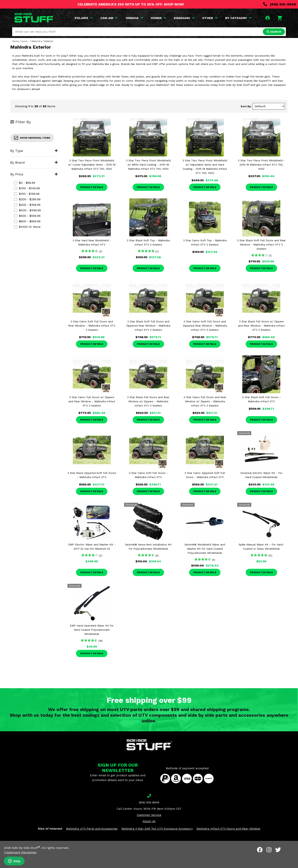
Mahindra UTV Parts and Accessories (92, 829)
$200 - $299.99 (27, 199)
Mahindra (37, 41)
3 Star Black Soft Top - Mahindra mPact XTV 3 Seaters (148, 242)
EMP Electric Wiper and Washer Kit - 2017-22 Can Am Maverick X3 (92, 547)
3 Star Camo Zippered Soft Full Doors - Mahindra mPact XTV (205, 475)
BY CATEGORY (238, 18)
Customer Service (149, 815)
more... (25, 41)
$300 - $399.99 (27, 205)
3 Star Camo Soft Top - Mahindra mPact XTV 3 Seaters (205, 242)
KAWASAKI (184, 18)
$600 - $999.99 (27, 221)
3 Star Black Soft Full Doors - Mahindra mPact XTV (261, 399)
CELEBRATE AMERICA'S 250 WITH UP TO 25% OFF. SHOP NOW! (131, 4)
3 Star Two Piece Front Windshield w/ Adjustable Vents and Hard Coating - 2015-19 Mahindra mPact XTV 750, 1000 (205, 167)
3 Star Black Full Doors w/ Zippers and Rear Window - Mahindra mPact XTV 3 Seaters (261, 326)
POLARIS (84, 18)
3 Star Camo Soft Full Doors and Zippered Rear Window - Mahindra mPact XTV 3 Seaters (205, 326)
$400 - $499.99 (27, 210)
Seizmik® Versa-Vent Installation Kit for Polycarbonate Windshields (148, 547)
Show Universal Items (32, 138)
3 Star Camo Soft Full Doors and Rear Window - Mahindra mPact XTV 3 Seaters (92, 326)
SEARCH (274, 32)
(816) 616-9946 (280, 4)
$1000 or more (27, 227)
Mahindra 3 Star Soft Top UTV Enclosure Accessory (157, 829)
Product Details (92, 187)
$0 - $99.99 (25, 183)
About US (149, 821)
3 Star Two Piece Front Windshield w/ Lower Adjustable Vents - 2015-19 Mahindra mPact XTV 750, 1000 (92, 165)
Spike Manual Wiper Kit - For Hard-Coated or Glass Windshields (261, 547)
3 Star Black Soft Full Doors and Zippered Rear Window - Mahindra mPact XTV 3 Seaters (148, 326)
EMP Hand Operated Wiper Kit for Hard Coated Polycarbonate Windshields (92, 630)
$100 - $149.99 (27, 188)
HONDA (159, 18)
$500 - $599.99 (27, 216)
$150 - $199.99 (27, 194)
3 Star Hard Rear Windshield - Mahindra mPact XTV (92, 242)
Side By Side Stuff (26, 848)
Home (15, 41)
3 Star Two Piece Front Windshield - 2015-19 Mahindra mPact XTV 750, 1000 (261, 165)
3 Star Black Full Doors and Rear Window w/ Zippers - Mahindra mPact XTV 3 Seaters (148, 401)
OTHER (210, 18)
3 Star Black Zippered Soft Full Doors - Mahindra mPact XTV (92, 475)
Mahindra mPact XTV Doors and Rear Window (228, 829)
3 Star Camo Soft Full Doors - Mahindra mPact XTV (148, 475)
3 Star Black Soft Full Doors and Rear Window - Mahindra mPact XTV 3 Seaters (261, 245)
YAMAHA (134, 18)
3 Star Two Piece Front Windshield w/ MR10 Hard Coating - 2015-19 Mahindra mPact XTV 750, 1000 (148, 165)
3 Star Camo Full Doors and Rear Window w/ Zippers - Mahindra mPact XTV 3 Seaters (205, 401)
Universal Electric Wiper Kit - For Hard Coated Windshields (261, 475)
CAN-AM (109, 18)
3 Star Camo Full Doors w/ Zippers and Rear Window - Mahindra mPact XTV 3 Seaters (92, 401)
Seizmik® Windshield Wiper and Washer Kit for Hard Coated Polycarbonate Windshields (205, 549)
